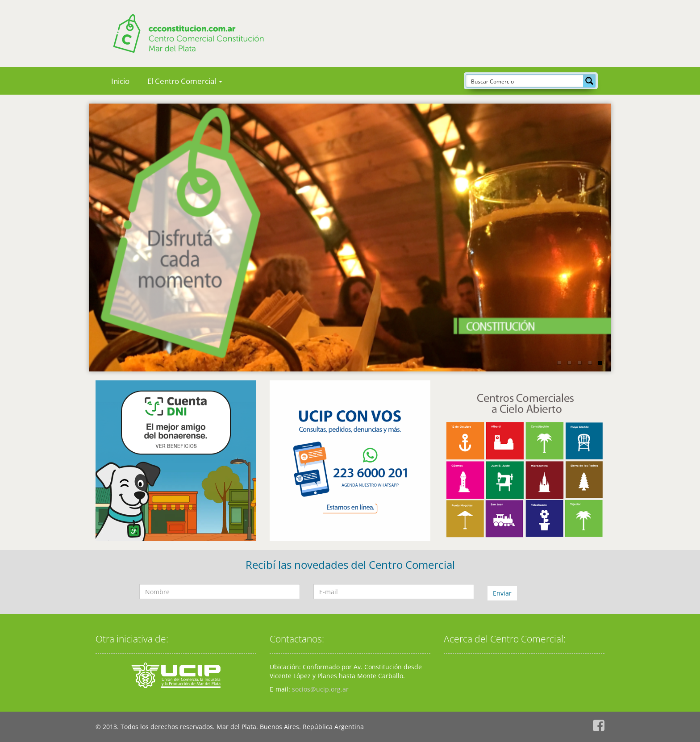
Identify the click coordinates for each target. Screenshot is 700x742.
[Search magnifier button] (589, 81)
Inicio (120, 81)
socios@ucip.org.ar (320, 689)
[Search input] (525, 81)
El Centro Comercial (185, 81)
